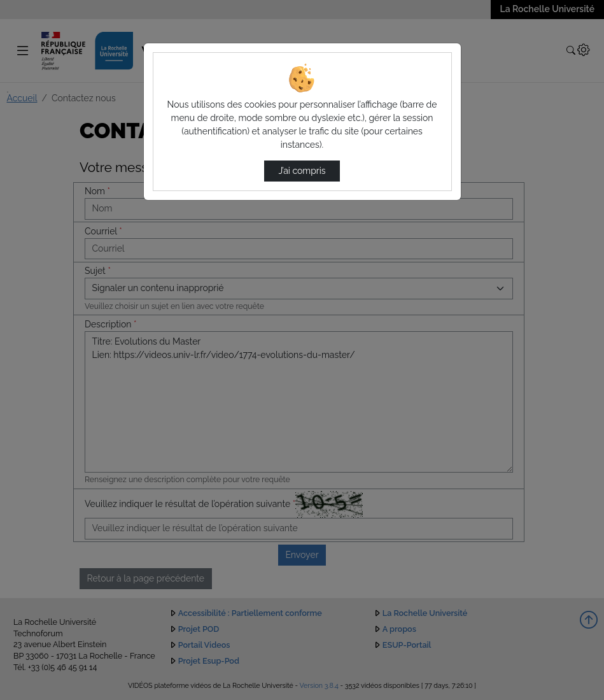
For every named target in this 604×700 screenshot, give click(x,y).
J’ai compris (302, 171)
